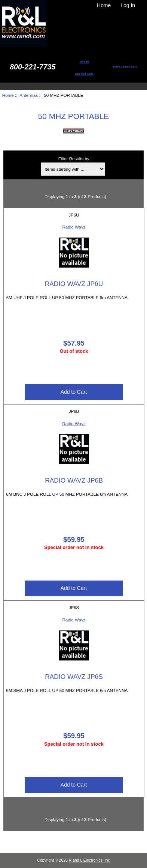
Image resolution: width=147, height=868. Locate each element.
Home (104, 5)
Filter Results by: (74, 159)
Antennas (29, 95)
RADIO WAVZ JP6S (74, 677)
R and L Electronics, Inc (89, 860)
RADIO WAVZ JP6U (74, 284)
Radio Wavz (74, 227)
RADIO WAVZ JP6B (74, 480)
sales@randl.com (125, 67)
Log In (128, 5)
